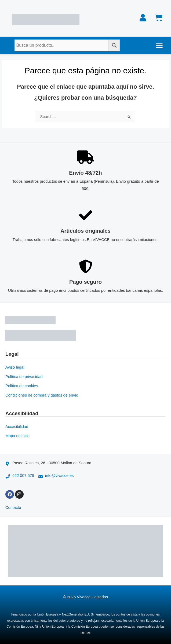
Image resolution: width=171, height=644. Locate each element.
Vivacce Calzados (92, 597)
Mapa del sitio (17, 436)
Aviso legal (15, 367)
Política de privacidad (24, 377)
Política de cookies (22, 386)
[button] (159, 45)
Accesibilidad (17, 427)
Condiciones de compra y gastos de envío (42, 395)
